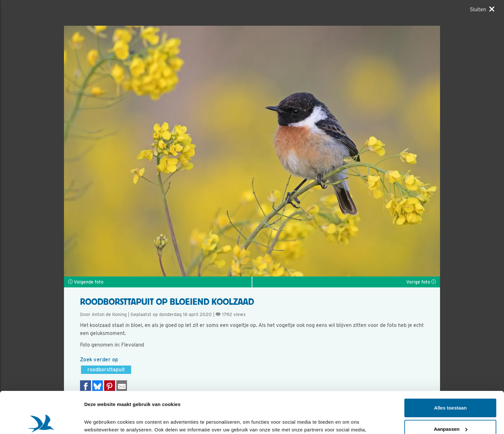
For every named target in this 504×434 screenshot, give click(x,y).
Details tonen (99, 421)
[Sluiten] (482, 9)
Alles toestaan (450, 366)
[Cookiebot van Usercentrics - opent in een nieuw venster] (42, 421)
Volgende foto (86, 282)
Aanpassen (451, 387)
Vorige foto (421, 282)
